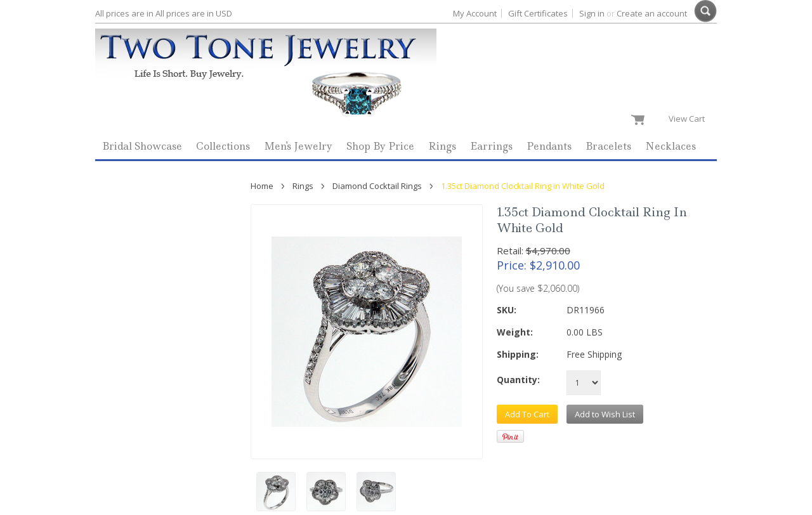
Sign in (592, 13)
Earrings (491, 146)
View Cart (690, 119)
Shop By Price (380, 146)
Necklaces (671, 146)
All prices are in (194, 13)
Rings (442, 146)
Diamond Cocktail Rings (377, 186)
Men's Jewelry (298, 146)
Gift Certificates (538, 13)
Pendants (549, 146)
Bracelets (608, 146)
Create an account (652, 13)
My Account (475, 13)
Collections (223, 146)
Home (262, 186)
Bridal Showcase (142, 146)
